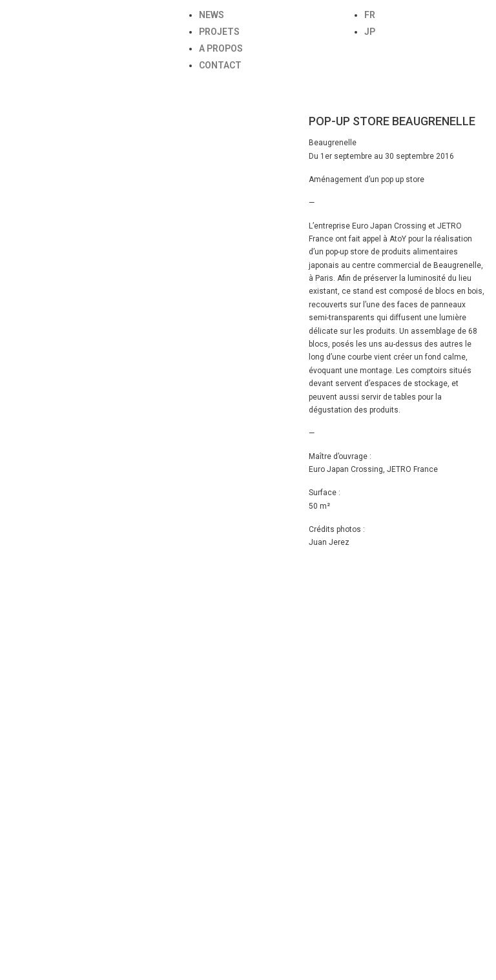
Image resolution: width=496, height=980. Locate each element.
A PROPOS (221, 48)
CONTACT (220, 65)
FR (370, 15)
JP (370, 32)
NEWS (212, 15)
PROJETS (219, 32)
